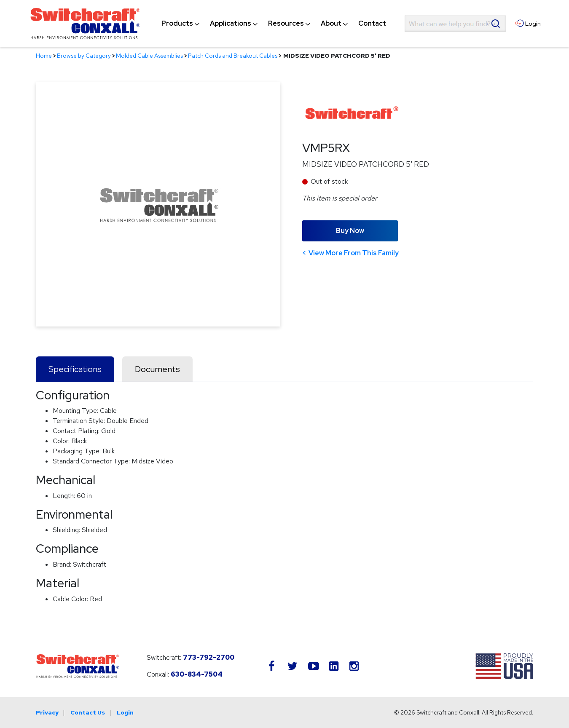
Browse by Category (84, 56)
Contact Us (88, 712)
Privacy (47, 712)
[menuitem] (177, 24)
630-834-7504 (197, 674)
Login (125, 712)
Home (44, 56)
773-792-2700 (209, 657)
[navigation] (274, 24)
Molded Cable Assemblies (149, 56)
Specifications (75, 369)
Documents (157, 369)
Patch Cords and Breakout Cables (233, 56)
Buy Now (350, 231)
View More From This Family (354, 253)
